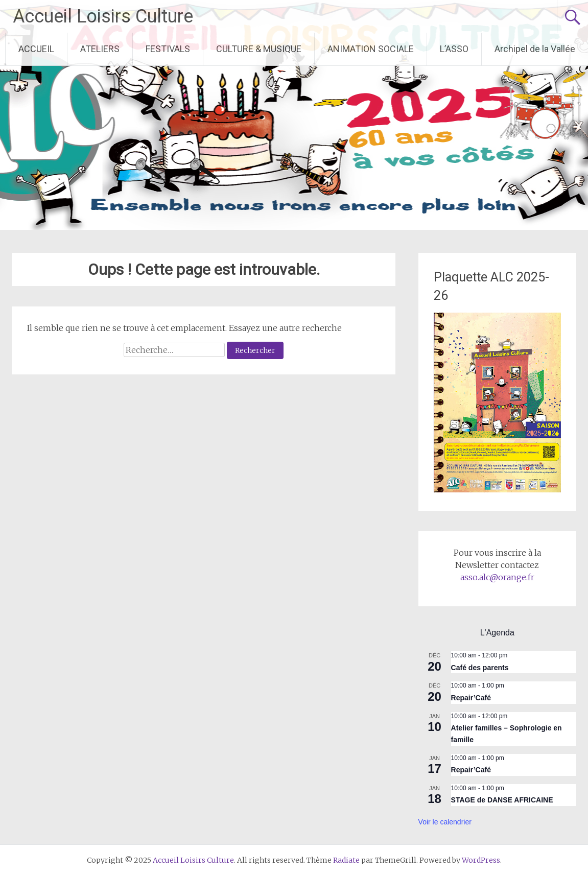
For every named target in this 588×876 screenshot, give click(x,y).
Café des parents (480, 668)
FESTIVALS (168, 49)
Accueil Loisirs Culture (103, 16)
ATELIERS (100, 49)
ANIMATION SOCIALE (371, 49)
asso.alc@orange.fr (497, 577)
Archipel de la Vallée (535, 49)
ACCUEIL (36, 49)
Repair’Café (471, 698)
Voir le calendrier (445, 822)
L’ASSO (454, 49)
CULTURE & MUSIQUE (259, 49)
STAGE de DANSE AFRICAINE (502, 800)
